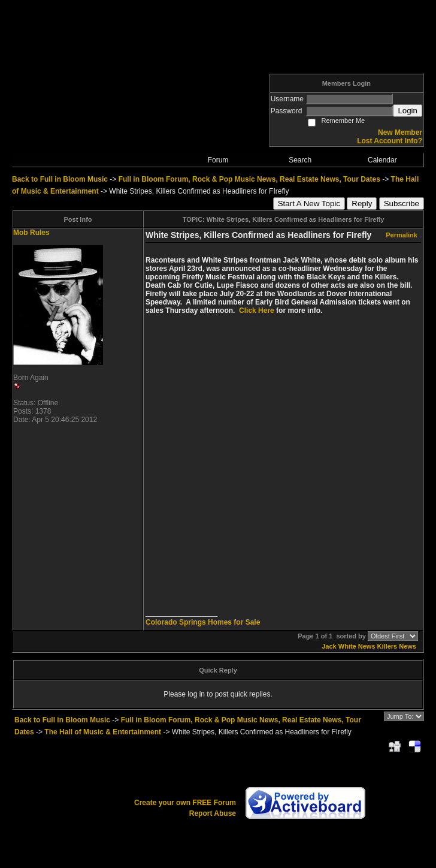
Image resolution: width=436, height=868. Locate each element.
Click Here (257, 311)
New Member (400, 132)
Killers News (397, 646)
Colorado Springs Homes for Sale (203, 622)
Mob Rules (31, 233)
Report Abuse (213, 813)
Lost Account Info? (390, 141)
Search (300, 160)
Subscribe (402, 204)
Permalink (402, 235)
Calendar (382, 160)
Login (408, 111)
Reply (362, 204)
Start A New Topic (309, 204)
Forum (218, 160)
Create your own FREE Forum (185, 803)
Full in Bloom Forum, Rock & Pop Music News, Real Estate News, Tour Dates (249, 179)
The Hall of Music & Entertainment (103, 732)
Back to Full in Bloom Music (60, 179)
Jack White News (348, 646)
